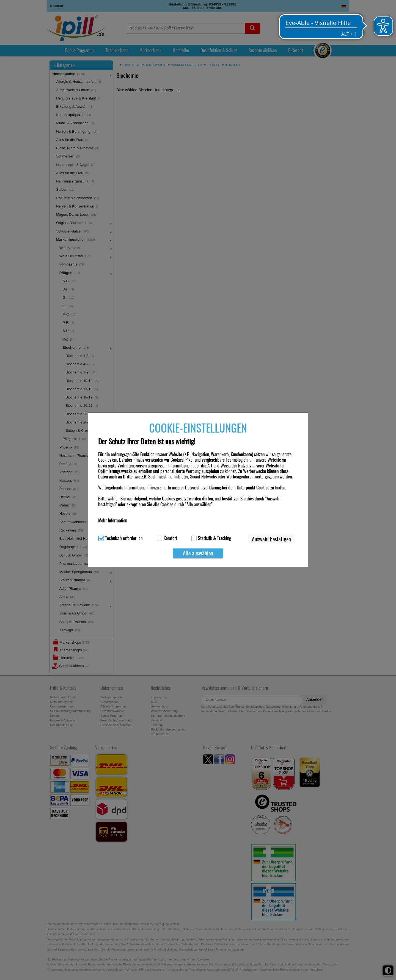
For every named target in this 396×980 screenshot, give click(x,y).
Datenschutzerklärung (203, 488)
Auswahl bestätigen (271, 539)
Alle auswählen (198, 553)
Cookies (263, 488)
